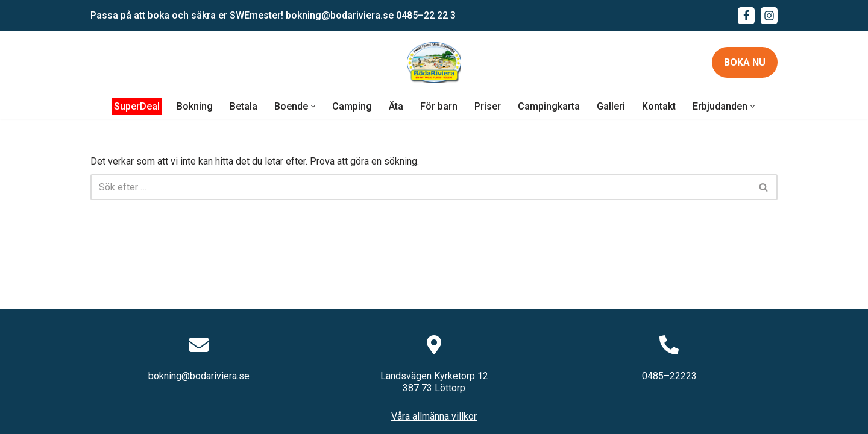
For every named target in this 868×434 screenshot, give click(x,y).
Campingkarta (549, 106)
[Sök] (420, 187)
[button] (313, 106)
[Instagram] (769, 16)
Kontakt (659, 106)
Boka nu (745, 62)
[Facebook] (746, 16)
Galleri (611, 106)
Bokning (195, 106)
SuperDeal (137, 106)
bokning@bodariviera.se (340, 15)
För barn (439, 106)
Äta (396, 106)
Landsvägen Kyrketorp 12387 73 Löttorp (434, 382)
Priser (488, 106)
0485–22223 (669, 376)
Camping (352, 106)
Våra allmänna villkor (434, 416)
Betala (244, 106)
